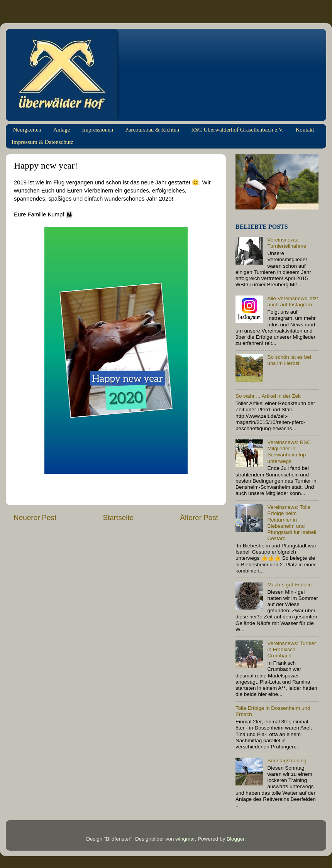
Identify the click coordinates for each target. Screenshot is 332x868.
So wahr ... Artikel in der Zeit (268, 396)
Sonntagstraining (287, 761)
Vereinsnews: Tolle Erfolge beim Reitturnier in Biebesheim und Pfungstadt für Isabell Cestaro (292, 523)
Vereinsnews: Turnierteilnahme (287, 243)
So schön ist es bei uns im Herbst (289, 360)
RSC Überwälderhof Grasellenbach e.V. (237, 130)
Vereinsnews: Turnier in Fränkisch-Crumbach (291, 649)
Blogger (235, 839)
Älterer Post (199, 518)
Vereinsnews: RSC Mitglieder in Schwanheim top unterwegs (289, 452)
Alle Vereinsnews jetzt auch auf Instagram (292, 301)
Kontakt (305, 130)
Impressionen (97, 130)
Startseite (118, 518)
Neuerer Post (35, 518)
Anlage (62, 130)
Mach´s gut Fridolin (289, 585)
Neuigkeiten (27, 130)
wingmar (185, 839)
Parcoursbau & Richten (152, 130)
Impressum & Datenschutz (42, 142)
